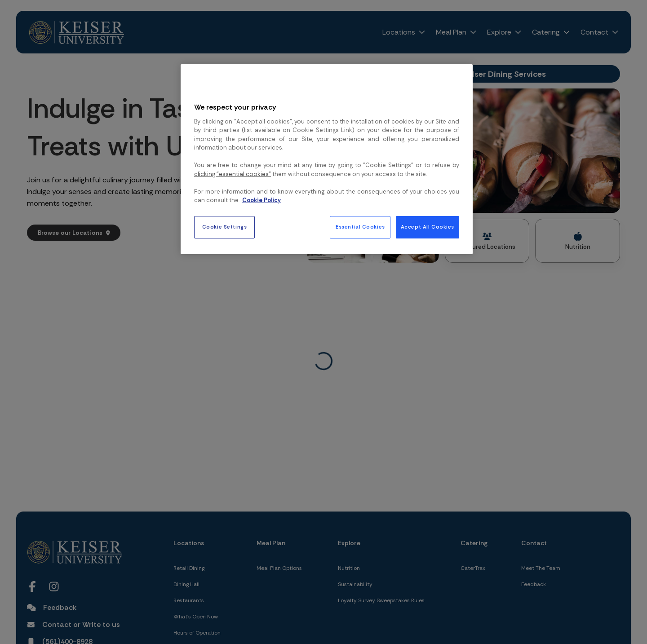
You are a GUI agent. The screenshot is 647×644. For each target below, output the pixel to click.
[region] (327, 159)
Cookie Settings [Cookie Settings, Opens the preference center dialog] (225, 227)
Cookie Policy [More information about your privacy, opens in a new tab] (261, 200)
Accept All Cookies (428, 227)
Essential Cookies (360, 227)
